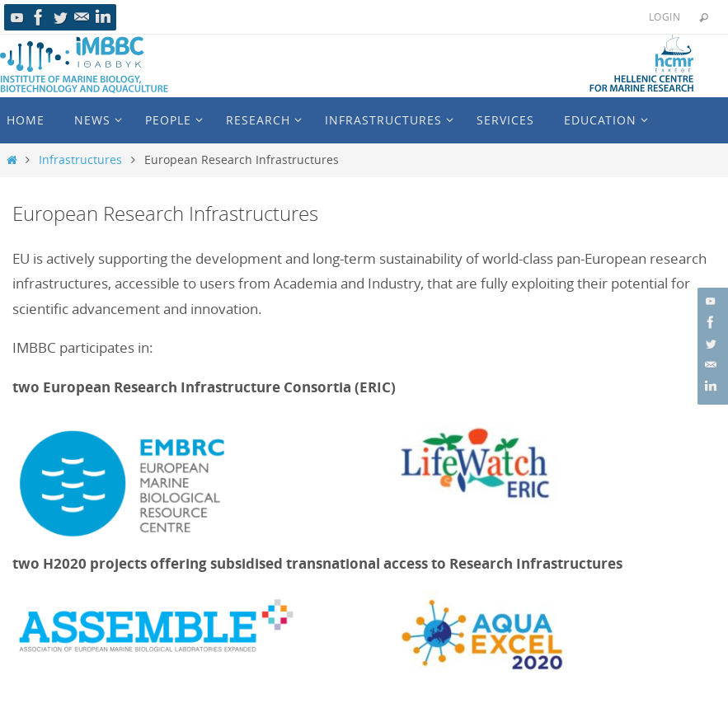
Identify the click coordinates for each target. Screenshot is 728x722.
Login (665, 16)
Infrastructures (80, 160)
